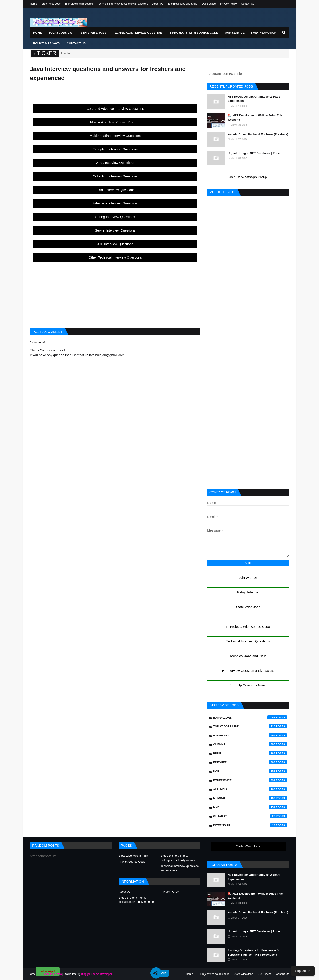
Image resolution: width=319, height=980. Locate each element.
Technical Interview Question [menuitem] (138, 33)
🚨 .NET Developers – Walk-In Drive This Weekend (255, 118)
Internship (250, 825)
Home (33, 4)
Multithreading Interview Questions (115, 136)
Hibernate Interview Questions (115, 203)
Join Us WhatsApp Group (248, 177)
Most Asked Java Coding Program (115, 122)
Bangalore (250, 717)
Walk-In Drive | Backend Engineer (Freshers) (258, 134)
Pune (250, 753)
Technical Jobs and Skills (182, 4)
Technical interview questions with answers (123, 4)
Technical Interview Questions (248, 641)
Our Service (209, 4)
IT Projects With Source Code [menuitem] (193, 33)
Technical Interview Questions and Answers (180, 868)
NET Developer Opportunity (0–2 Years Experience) (254, 99)
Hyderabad (250, 735)
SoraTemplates (53, 974)
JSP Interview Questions (115, 244)
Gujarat (250, 816)
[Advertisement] (115, 293)
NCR (250, 771)
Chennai (250, 744)
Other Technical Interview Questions (115, 257)
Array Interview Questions (115, 163)
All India (250, 789)
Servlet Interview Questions (115, 230)
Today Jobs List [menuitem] (61, 33)
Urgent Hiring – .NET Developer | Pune (254, 153)
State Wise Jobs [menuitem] (94, 33)
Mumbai (250, 798)
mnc (250, 807)
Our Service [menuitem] (235, 33)
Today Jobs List (248, 592)
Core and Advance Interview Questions (115, 109)
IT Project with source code (213, 974)
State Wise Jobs (51, 4)
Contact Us (248, 4)
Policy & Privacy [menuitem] (47, 43)
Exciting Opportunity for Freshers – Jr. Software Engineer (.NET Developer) (254, 952)
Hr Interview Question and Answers (248, 671)
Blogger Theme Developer (97, 974)
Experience (250, 780)
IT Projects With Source (79, 4)
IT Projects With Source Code (248, 627)
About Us (158, 4)
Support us (303, 971)
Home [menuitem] (38, 33)
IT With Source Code (132, 862)
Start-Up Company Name (248, 685)
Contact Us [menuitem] (76, 43)
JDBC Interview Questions (115, 190)
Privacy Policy (229, 4)
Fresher (250, 762)
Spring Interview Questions (115, 217)
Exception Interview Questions (115, 149)
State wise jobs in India (133, 856)
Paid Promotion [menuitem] (264, 33)
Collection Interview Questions (115, 176)
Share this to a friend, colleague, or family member (179, 858)
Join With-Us (248, 578)
